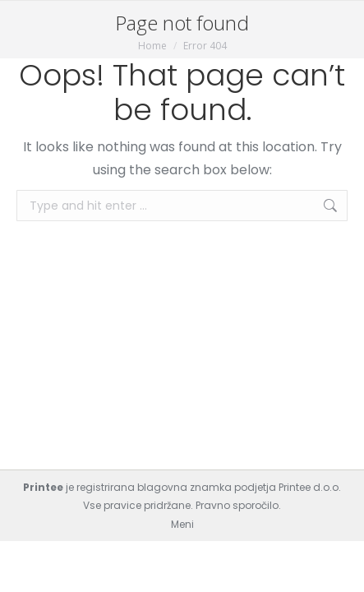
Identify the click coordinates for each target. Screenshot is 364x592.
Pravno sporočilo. (238, 505)
